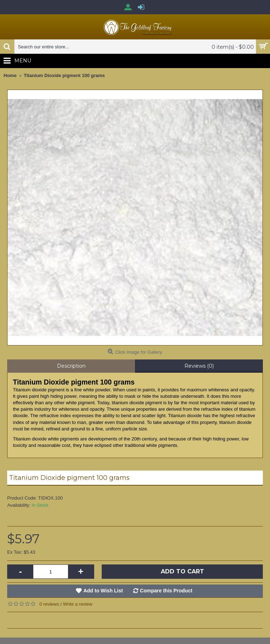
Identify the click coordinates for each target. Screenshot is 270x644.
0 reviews (49, 604)
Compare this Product (166, 591)
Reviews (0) (199, 366)
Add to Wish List (103, 591)
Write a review (78, 604)
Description (71, 366)
